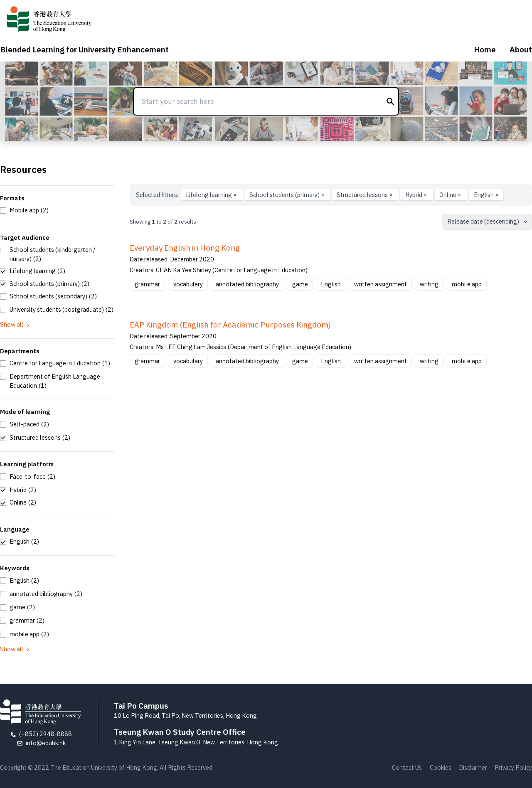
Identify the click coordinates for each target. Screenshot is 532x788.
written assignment (381, 284)
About (521, 49)
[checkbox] (24, 210)
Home (485, 49)
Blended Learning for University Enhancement (84, 49)
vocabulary (188, 284)
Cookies (441, 767)
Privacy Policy (513, 767)
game (300, 284)
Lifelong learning (212, 195)
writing (429, 284)
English (486, 195)
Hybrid (417, 195)
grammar (147, 284)
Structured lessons (365, 195)
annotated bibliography (247, 284)
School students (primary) (288, 195)
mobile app (467, 284)
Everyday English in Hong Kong (185, 248)
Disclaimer (473, 767)
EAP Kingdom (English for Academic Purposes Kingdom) (230, 325)
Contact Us (407, 767)
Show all (15, 324)
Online (451, 195)
